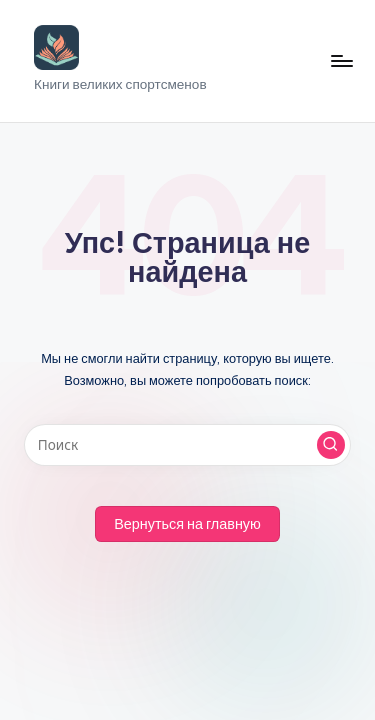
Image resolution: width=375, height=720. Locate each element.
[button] (331, 445)
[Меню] (341, 60)
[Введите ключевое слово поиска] (187, 445)
